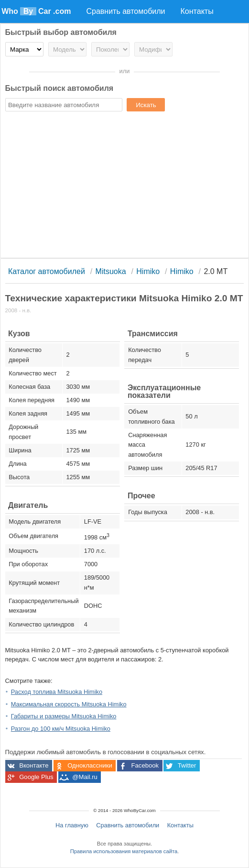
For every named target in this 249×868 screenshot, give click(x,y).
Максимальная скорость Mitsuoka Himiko (69, 704)
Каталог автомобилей (47, 271)
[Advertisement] (125, 186)
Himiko (148, 271)
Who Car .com (36, 11)
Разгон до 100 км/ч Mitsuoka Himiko (61, 729)
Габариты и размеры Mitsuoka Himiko (64, 716)
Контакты (180, 825)
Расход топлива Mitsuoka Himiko (57, 692)
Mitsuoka (111, 271)
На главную (72, 825)
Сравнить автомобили (128, 825)
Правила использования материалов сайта (124, 851)
